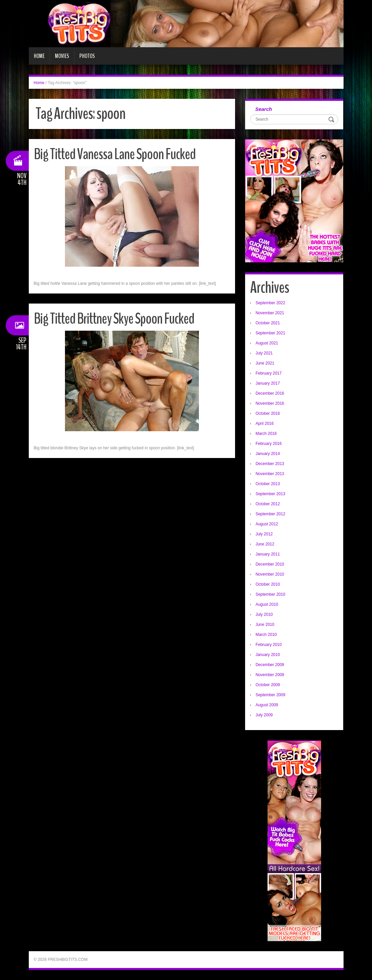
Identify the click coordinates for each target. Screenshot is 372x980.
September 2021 (270, 333)
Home (39, 56)
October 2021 (268, 323)
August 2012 (267, 524)
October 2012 (268, 504)
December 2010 (270, 564)
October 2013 (268, 484)
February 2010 (269, 645)
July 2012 (264, 534)
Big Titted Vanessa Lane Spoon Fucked (115, 154)
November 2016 (270, 403)
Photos (87, 56)
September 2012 (270, 514)
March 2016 (266, 434)
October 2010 (268, 584)
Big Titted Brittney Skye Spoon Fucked (114, 319)
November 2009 (270, 675)
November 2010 (270, 574)
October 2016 (268, 413)
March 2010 (266, 635)
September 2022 (270, 303)
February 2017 (269, 373)
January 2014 (268, 454)
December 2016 (270, 393)
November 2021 (270, 313)
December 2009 (270, 665)
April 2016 (265, 423)
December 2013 (270, 464)
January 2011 (268, 554)
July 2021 (264, 353)
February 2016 (269, 444)
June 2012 (265, 544)
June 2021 (265, 363)
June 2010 (265, 625)
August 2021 (267, 343)
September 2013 (270, 494)
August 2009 (267, 705)
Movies (62, 56)
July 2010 (264, 614)
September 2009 (270, 695)
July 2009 (264, 715)
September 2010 (270, 594)
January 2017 (268, 383)
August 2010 (267, 604)
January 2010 (268, 655)
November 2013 (270, 474)
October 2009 (268, 685)
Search (264, 109)
